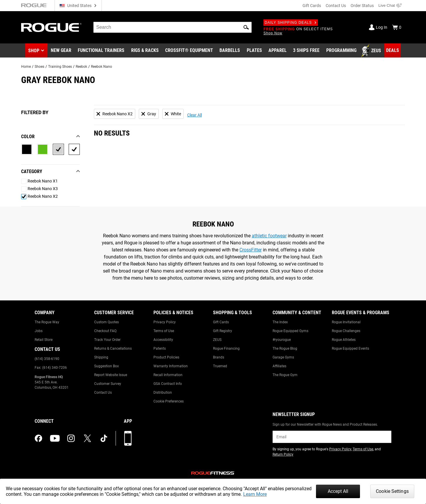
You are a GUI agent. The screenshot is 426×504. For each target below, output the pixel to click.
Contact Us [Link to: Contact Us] (103, 393)
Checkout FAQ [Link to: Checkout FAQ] (105, 331)
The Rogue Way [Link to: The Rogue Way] (47, 322)
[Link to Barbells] (230, 51)
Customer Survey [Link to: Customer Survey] (108, 384)
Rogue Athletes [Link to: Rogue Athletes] (344, 340)
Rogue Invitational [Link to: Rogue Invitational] (346, 322)
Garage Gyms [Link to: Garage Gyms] (283, 357)
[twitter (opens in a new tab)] (87, 438)
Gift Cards (312, 6)
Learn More (255, 494)
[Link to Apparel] (278, 51)
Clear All (195, 115)
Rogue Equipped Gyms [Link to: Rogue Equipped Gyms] (290, 331)
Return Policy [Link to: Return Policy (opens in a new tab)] (283, 454)
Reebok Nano (102, 67)
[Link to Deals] (393, 50)
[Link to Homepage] (51, 27)
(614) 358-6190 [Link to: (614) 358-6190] (47, 359)
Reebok (81, 67)
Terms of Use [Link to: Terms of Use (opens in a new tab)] (363, 449)
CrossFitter (251, 250)
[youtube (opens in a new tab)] (55, 438)
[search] (173, 27)
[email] (332, 437)
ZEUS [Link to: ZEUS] (217, 340)
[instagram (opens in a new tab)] (71, 438)
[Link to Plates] (254, 51)
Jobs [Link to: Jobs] (39, 331)
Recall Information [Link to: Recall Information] (168, 375)
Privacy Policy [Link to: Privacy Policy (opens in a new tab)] (340, 449)
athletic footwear (269, 236)
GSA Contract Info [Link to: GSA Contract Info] (168, 384)
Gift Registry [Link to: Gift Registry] (223, 331)
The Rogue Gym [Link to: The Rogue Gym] (285, 375)
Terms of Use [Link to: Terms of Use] (164, 331)
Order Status (362, 6)
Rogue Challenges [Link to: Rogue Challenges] (346, 331)
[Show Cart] (397, 27)
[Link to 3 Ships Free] (306, 51)
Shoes (39, 67)
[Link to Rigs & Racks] (145, 51)
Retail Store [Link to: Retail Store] (44, 340)
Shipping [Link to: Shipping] (101, 357)
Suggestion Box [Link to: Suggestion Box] (107, 366)
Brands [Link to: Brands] (219, 357)
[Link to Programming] (341, 51)
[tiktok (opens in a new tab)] (104, 438)
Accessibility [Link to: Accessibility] (163, 340)
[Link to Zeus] (372, 51)
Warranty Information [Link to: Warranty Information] (171, 366)
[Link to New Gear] (61, 51)
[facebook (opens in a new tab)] (38, 438)
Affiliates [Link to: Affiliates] (279, 366)
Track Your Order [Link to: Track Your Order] (107, 340)
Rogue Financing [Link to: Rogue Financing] (226, 349)
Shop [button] (34, 51)
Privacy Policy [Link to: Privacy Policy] (165, 322)
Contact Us (336, 6)
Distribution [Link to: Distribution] (163, 393)
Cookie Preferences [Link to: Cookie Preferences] (169, 401)
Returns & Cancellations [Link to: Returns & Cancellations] (113, 349)
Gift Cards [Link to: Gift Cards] (221, 322)
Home (26, 67)
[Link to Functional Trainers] (101, 51)
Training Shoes (60, 67)
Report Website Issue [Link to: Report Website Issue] (111, 375)
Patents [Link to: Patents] (160, 349)
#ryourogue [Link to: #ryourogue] (282, 340)
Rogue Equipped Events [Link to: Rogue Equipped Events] (350, 349)
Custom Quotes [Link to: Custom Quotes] (107, 322)
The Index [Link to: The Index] (280, 322)
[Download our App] (128, 438)
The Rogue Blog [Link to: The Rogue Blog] (285, 349)
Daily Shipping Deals (291, 23)
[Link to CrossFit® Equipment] (189, 51)
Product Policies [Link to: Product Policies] (166, 357)
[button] (246, 27)
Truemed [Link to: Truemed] (220, 366)
